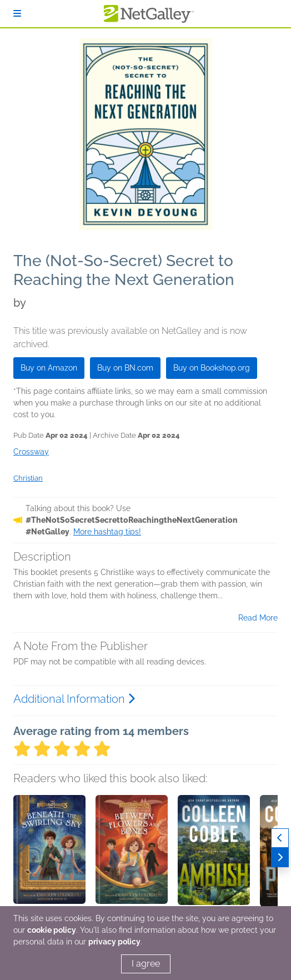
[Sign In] (17, 14)
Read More (258, 618)
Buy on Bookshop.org (212, 368)
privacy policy (114, 942)
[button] (49, 853)
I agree (146, 964)
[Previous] (280, 838)
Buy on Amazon (49, 368)
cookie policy (52, 930)
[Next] (280, 857)
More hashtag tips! (107, 532)
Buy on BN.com (125, 368)
